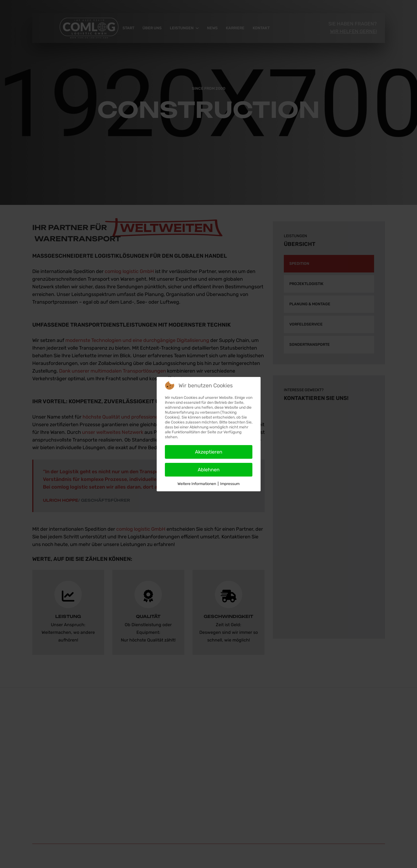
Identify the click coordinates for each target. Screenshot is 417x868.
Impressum (230, 484)
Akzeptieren (209, 452)
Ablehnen (209, 470)
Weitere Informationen (197, 484)
